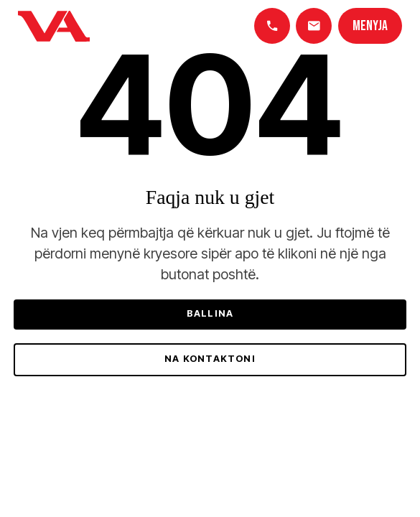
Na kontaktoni (210, 359)
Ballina (210, 313)
